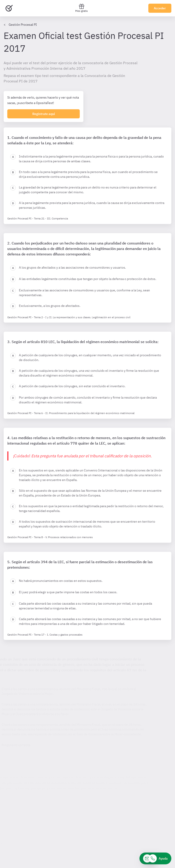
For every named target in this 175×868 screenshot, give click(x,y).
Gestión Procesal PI (23, 25)
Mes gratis (81, 8)
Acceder (160, 8)
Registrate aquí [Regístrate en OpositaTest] (44, 114)
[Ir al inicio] (9, 8)
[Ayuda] (155, 858)
